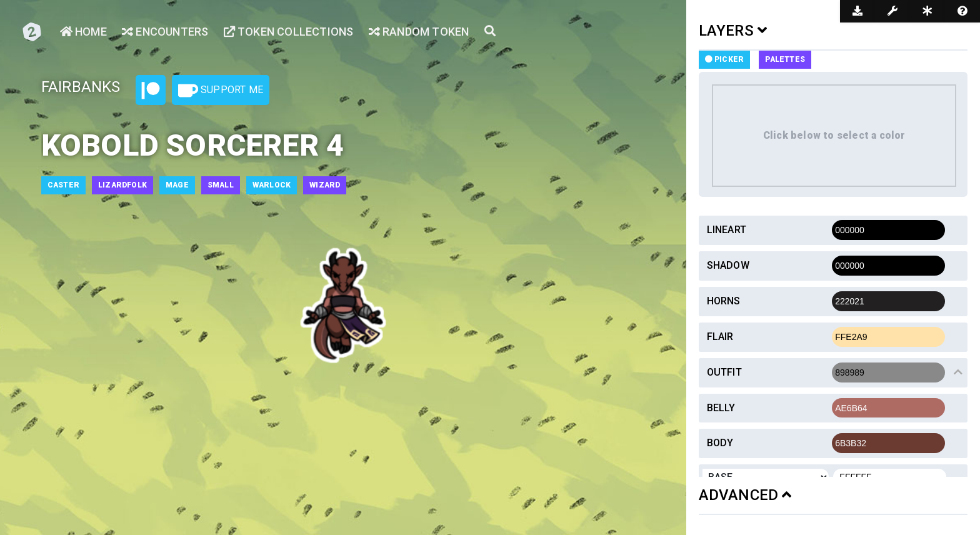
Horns (724, 301)
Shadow (728, 265)
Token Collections (289, 32)
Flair (720, 337)
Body (720, 443)
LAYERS (733, 31)
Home (83, 32)
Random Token (419, 32)
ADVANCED (745, 495)
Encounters (165, 32)
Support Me (221, 91)
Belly (721, 408)
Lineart (727, 230)
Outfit (724, 372)
